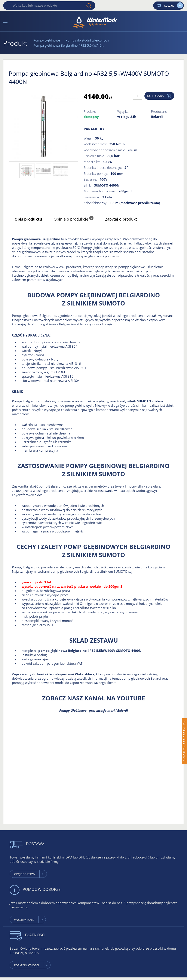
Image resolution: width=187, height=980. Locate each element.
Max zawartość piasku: (100, 191)
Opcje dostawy (25, 874)
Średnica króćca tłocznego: (103, 168)
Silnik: (88, 185)
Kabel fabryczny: (95, 203)
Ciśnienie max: (94, 156)
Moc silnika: (92, 162)
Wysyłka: (123, 111)
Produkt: (90, 111)
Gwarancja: (92, 197)
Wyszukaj (89, 6)
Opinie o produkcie (74, 219)
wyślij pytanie (24, 920)
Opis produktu (28, 219)
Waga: (88, 138)
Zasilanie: (90, 179)
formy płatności (27, 965)
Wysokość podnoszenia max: (104, 150)
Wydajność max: (95, 144)
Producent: (159, 111)
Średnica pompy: (96, 173)
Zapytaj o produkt (121, 219)
